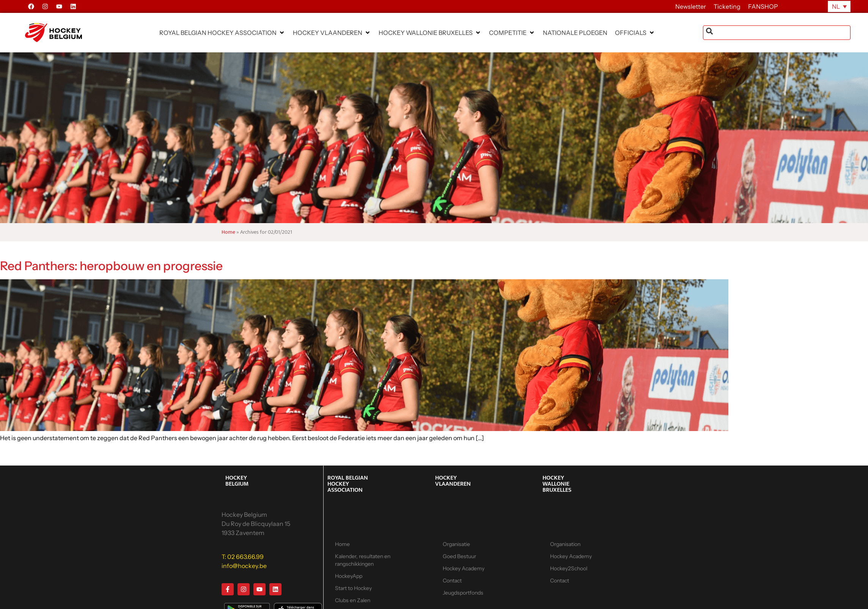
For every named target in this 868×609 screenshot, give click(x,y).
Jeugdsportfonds (463, 593)
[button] (222, 33)
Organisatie (456, 544)
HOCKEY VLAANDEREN (453, 481)
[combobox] (777, 33)
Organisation (565, 544)
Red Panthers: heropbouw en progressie (111, 266)
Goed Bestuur (459, 556)
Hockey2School (569, 568)
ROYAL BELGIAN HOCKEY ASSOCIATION (348, 484)
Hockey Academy (464, 568)
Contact (452, 581)
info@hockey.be (244, 566)
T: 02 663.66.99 (243, 557)
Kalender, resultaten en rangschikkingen (363, 560)
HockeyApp (349, 576)
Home (228, 232)
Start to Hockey (353, 588)
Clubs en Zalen (353, 600)
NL (836, 6)
